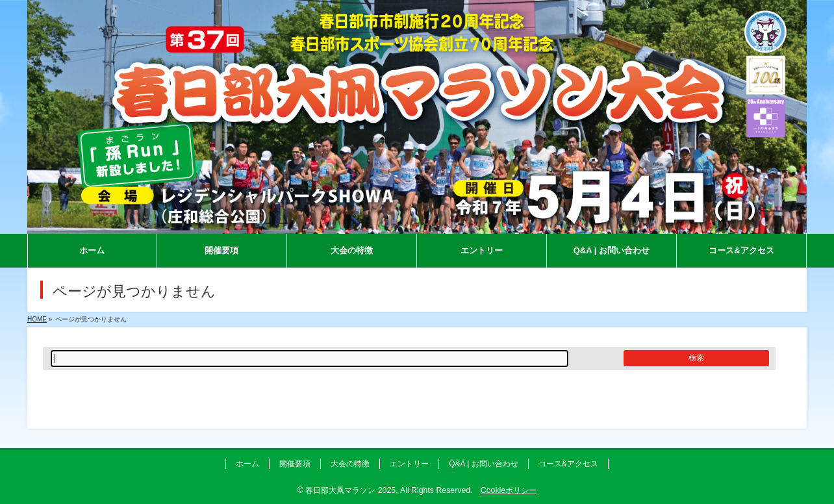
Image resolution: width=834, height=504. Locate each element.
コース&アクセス (568, 464)
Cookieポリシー (509, 490)
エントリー (409, 464)
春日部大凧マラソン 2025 (350, 490)
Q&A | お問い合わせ (483, 464)
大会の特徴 (350, 464)
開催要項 (295, 464)
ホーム (247, 464)
